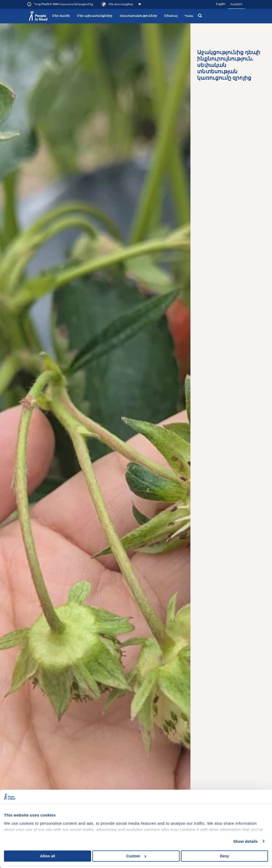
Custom (136, 856)
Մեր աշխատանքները (95, 16)
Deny (224, 856)
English (220, 4)
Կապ (189, 16)
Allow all (48, 856)
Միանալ (171, 16)
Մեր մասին (61, 16)
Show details (246, 841)
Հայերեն (236, 4)
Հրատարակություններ (138, 16)
